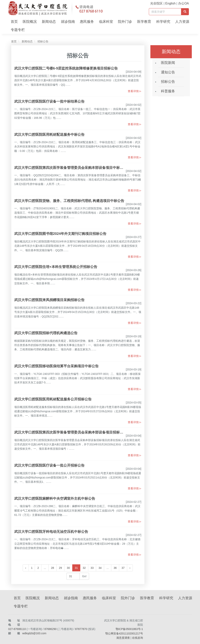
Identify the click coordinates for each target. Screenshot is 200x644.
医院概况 (30, 22)
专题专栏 (18, 30)
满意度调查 (123, 638)
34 (100, 568)
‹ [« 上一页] (26, 568)
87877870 (81, 629)
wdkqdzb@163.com (34, 633)
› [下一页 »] (130, 568)
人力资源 (182, 22)
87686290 (50, 629)
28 (53, 568)
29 (61, 568)
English (170, 3)
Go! (84, 576)
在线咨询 (137, 638)
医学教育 (144, 22)
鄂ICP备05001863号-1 (129, 629)
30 (68, 568)
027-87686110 (17, 629)
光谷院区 (156, 3)
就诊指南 (68, 22)
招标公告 (43, 41)
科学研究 (163, 22)
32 (84, 568)
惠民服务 (87, 22)
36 (115, 568)
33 (92, 568)
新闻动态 (49, 22)
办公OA (183, 3)
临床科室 (106, 22)
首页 (14, 22)
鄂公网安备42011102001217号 (124, 633)
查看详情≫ (135, 91)
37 (123, 568)
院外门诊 (125, 22)
